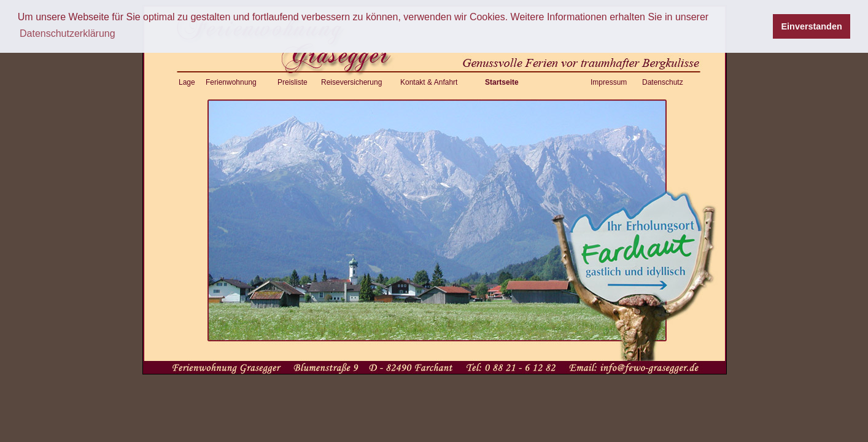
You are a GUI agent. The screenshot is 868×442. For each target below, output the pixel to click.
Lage (187, 82)
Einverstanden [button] (812, 26)
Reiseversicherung (351, 82)
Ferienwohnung (231, 82)
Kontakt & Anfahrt (429, 82)
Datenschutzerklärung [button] (68, 33)
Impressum (609, 82)
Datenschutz (663, 82)
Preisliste (293, 82)
